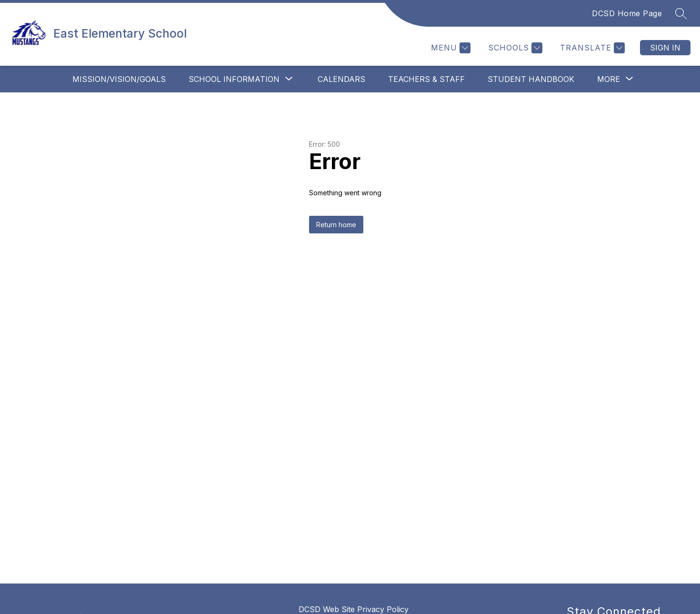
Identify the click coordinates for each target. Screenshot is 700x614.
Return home (336, 225)
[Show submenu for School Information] (234, 79)
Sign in (665, 48)
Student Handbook (531, 79)
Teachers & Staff (426, 79)
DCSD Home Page (627, 13)
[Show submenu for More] (609, 79)
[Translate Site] (591, 48)
